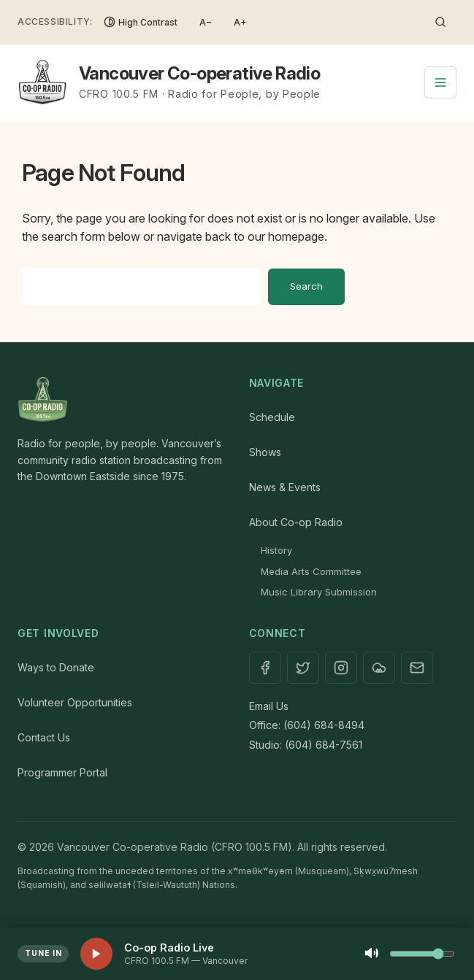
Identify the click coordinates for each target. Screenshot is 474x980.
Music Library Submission (319, 592)
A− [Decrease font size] (206, 22)
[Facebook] (265, 668)
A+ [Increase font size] (240, 22)
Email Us (269, 706)
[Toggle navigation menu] (440, 82)
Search (306, 286)
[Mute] (372, 954)
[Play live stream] (96, 954)
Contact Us (44, 737)
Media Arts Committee (311, 571)
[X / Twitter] (303, 668)
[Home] (122, 401)
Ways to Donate (56, 667)
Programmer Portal (62, 772)
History (276, 550)
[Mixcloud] (379, 668)
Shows (265, 452)
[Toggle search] (440, 22)
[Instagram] (341, 668)
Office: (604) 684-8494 (307, 725)
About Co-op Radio (296, 522)
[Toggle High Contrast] (141, 22)
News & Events (285, 487)
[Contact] (417, 668)
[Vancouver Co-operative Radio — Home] (169, 82)
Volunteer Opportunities (75, 702)
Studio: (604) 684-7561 (306, 745)
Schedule (272, 417)
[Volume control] (422, 954)
